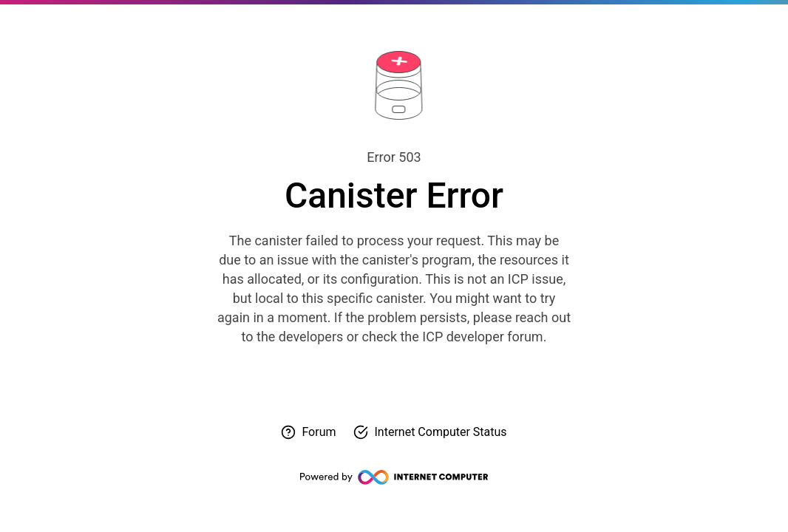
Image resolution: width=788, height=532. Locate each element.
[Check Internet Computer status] (430, 432)
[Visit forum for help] (308, 432)
